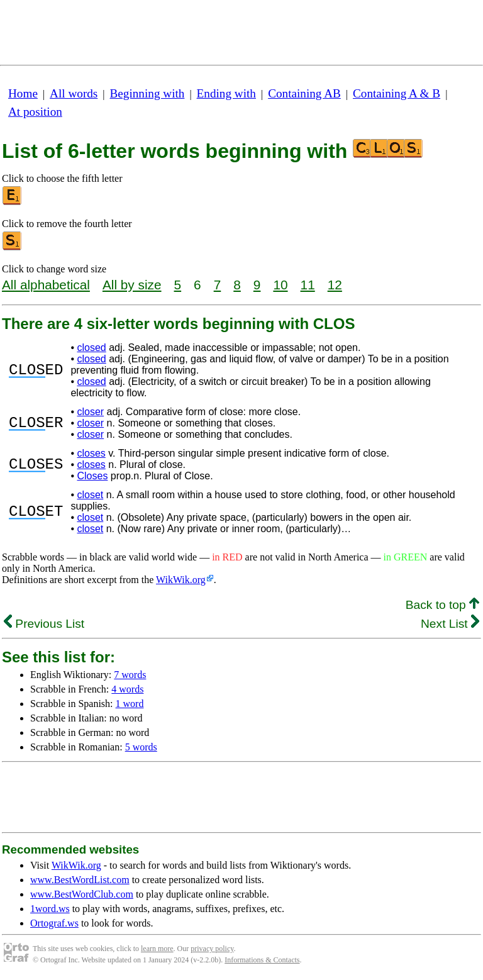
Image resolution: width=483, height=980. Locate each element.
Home (23, 93)
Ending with (226, 93)
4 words (127, 689)
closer (90, 412)
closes (91, 453)
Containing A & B (397, 93)
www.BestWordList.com (80, 880)
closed (91, 348)
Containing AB (304, 93)
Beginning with (147, 93)
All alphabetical (46, 285)
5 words (141, 747)
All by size (132, 285)
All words (74, 93)
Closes (92, 476)
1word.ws (50, 909)
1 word (130, 704)
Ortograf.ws (54, 923)
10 (280, 285)
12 (335, 285)
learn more (157, 949)
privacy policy (212, 949)
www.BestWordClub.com (82, 894)
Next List (450, 624)
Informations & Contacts (262, 960)
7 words (130, 675)
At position (35, 112)
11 (308, 285)
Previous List (44, 624)
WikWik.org (181, 580)
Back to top (442, 605)
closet (90, 495)
